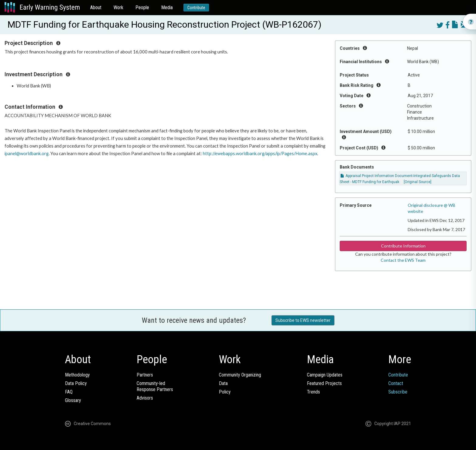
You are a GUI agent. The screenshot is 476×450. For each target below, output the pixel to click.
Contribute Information (403, 246)
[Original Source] (418, 182)
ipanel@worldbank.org (27, 153)
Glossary (73, 400)
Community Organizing (240, 375)
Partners (145, 375)
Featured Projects (324, 383)
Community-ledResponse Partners (155, 386)
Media (167, 7)
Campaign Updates (325, 375)
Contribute (196, 8)
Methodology (77, 375)
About (96, 7)
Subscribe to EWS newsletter (303, 320)
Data (223, 383)
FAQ (69, 392)
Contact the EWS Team (403, 260)
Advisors (145, 398)
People (142, 7)
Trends (313, 392)
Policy (225, 392)
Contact (396, 383)
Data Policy (76, 383)
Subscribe (398, 392)
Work (118, 7)
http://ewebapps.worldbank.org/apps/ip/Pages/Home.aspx (260, 153)
